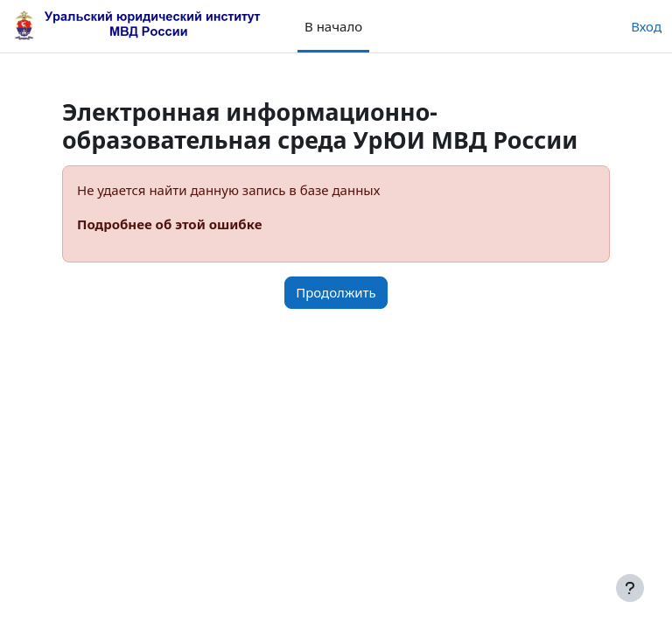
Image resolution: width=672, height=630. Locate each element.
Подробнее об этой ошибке (169, 224)
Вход (646, 26)
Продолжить (336, 292)
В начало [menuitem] (333, 26)
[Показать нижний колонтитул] (630, 588)
